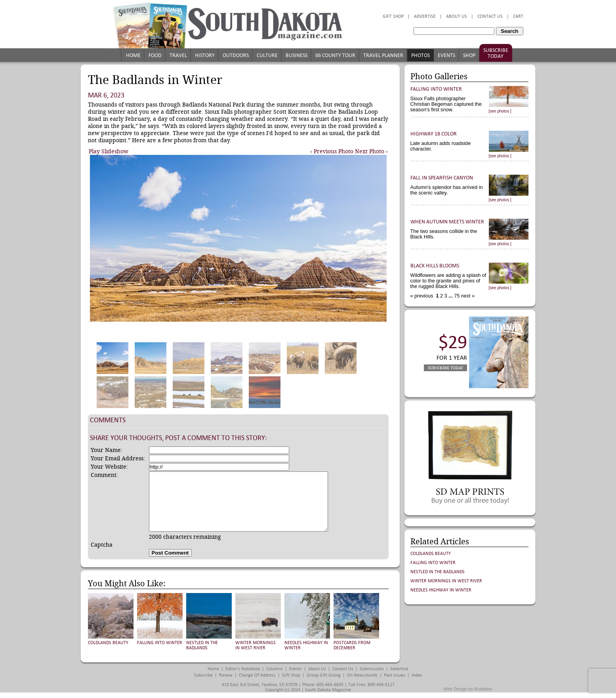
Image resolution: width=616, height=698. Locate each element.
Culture (267, 55)
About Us (457, 16)
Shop (469, 55)
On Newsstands (362, 675)
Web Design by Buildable (468, 689)
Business (297, 55)
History (205, 55)
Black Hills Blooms (435, 266)
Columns (275, 669)
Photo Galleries (439, 76)
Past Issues (395, 675)
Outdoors (236, 55)
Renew (226, 675)
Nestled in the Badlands (202, 645)
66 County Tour (335, 55)
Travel (178, 55)
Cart (518, 16)
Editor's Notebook (243, 669)
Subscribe (203, 675)
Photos (421, 55)
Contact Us (490, 16)
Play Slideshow (109, 151)
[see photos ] (500, 111)
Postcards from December (352, 645)
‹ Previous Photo (332, 151)
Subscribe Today (496, 53)
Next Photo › (371, 151)
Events (446, 55)
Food (155, 55)
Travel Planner (383, 55)
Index (417, 675)
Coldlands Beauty (108, 643)
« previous (423, 296)
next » (467, 296)
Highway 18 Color (434, 134)
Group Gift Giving (324, 675)
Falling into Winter (160, 643)
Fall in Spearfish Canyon (442, 178)
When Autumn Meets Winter (447, 222)
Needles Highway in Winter (441, 590)
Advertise (425, 16)
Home (133, 55)
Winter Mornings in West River (256, 645)
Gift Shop (393, 16)
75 (456, 296)
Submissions (372, 669)
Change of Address (257, 675)
